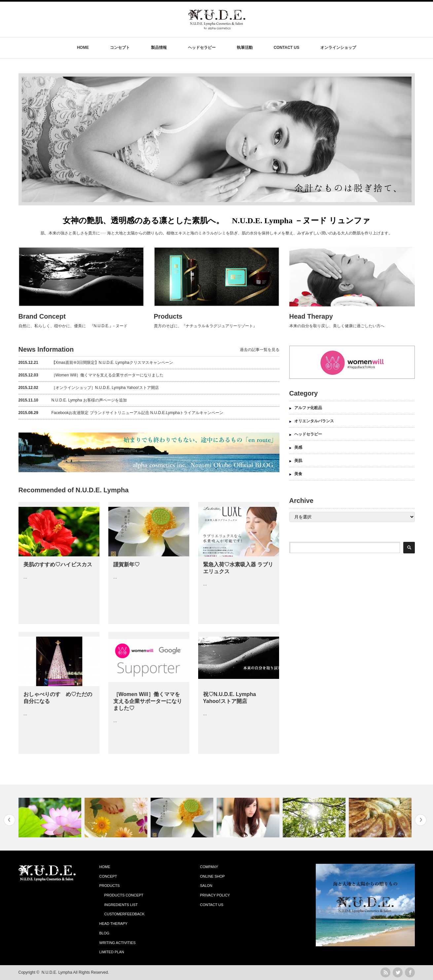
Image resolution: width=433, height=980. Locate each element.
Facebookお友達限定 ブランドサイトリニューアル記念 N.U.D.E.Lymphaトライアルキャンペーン (121, 413)
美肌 (298, 461)
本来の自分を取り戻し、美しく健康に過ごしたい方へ (337, 326)
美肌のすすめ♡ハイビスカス (58, 564)
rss (385, 972)
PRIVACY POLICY (215, 895)
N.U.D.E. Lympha (57, 972)
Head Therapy (311, 316)
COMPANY (209, 867)
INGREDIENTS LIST (121, 905)
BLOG (105, 933)
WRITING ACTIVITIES (118, 943)
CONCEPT (108, 876)
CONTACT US (286, 48)
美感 (298, 447)
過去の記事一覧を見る (260, 350)
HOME (83, 48)
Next (421, 820)
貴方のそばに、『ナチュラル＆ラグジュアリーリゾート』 (205, 326)
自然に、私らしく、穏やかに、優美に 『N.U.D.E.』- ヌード (73, 326)
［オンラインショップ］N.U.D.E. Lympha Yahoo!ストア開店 (89, 388)
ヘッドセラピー (202, 48)
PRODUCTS (110, 886)
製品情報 (159, 48)
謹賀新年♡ (126, 564)
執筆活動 (245, 48)
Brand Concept (42, 316)
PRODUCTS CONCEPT (124, 895)
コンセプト (120, 48)
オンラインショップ (338, 48)
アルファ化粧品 (308, 408)
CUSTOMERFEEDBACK (125, 914)
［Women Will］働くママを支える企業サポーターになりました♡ (148, 701)
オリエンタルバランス (314, 421)
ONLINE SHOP (213, 876)
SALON (206, 886)
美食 (298, 474)
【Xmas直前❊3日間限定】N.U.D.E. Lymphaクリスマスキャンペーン (96, 363)
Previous (9, 820)
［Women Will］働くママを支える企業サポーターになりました (91, 375)
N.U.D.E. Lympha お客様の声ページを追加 (73, 400)
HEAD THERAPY (113, 924)
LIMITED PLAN (112, 952)
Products (168, 316)
